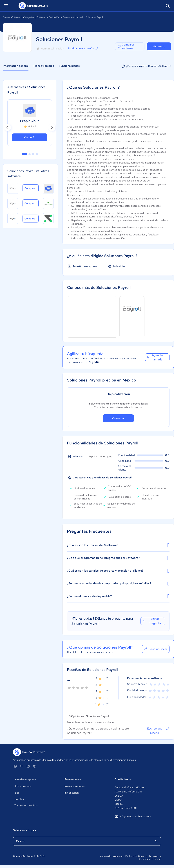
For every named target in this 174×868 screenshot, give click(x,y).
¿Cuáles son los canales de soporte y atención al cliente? (118, 571)
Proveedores (73, 779)
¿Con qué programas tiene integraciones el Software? (118, 558)
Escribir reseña (156, 649)
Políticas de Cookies (136, 856)
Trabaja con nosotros (26, 805)
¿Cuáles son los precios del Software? (118, 545)
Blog (17, 793)
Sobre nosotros (23, 786)
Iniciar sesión (72, 793)
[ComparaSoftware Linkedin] (15, 766)
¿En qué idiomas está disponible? (118, 596)
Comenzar (118, 418)
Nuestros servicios (75, 786)
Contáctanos (123, 779)
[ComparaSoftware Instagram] (35, 766)
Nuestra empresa (25, 779)
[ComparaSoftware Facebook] (28, 766)
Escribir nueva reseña (83, 49)
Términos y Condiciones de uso (150, 858)
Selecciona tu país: (25, 830)
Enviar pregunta (152, 621)
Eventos (19, 799)
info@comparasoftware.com (133, 817)
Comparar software (126, 46)
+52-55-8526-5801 (126, 808)
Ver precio (159, 46)
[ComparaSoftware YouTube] (22, 766)
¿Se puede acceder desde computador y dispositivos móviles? (118, 583)
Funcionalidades (69, 66)
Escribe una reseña (158, 731)
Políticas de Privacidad (111, 856)
